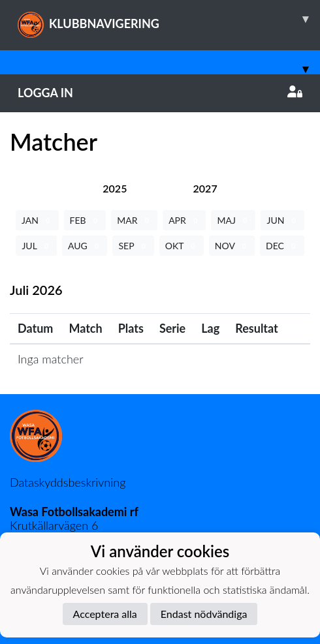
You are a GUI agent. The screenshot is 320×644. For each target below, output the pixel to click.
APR (184, 220)
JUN (282, 220)
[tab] (115, 188)
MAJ (233, 220)
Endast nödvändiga (204, 614)
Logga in (160, 93)
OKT (182, 246)
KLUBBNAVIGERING (169, 19)
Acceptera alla (105, 614)
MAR (134, 220)
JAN (37, 220)
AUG (85, 246)
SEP (133, 246)
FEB (85, 220)
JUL (36, 246)
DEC (282, 246)
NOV (232, 246)
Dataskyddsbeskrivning (68, 482)
